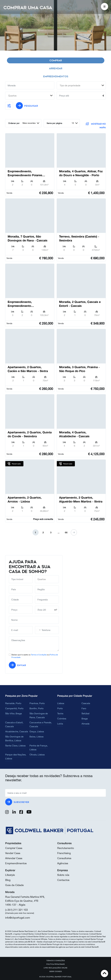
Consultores (64, 858)
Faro (84, 708)
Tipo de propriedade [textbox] (70, 85)
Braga (85, 719)
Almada (85, 724)
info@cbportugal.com (18, 918)
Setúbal (85, 713)
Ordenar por (14, 123)
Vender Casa (13, 853)
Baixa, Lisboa (36, 737)
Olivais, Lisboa (37, 755)
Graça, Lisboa (37, 731)
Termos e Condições (39, 655)
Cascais (86, 703)
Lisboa (61, 703)
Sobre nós (63, 875)
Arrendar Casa (14, 858)
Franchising (64, 853)
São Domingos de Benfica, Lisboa (14, 738)
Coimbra (62, 719)
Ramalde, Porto (13, 703)
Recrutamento (66, 848)
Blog (8, 880)
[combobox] (81, 85)
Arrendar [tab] (56, 68)
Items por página (54, 123)
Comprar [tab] (56, 61)
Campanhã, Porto (14, 708)
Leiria (60, 724)
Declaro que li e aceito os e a (35, 656)
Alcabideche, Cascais (17, 731)
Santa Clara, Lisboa (15, 746)
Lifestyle (10, 875)
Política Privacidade (56, 964)
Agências (63, 863)
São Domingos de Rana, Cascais (39, 715)
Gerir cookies (56, 972)
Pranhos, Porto (37, 703)
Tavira (60, 713)
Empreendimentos (16, 863)
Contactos (63, 880)
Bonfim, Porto (36, 708)
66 (66, 532)
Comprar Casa (14, 848)
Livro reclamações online (55, 968)
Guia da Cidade (14, 885)
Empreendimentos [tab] (56, 76)
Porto (60, 708)
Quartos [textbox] (12, 96)
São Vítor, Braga (14, 713)
